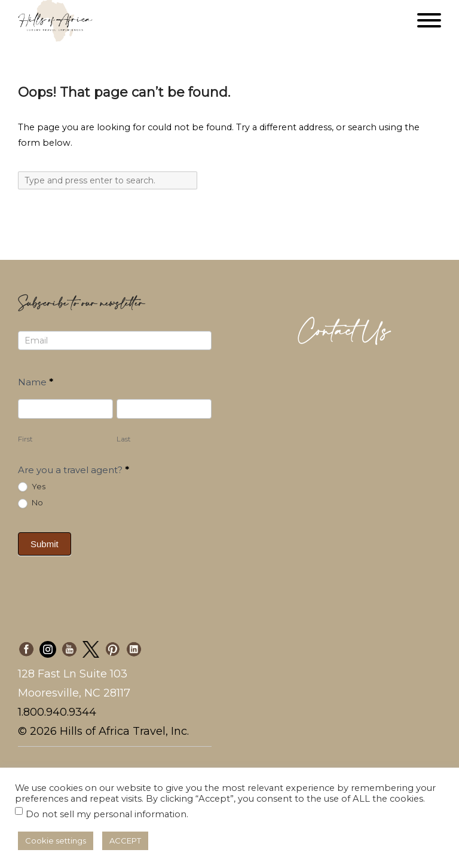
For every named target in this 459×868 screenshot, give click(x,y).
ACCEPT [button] (125, 841)
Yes (32, 487)
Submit (45, 544)
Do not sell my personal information (106, 814)
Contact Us (344, 332)
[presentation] (207, 550)
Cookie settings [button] (56, 841)
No (30, 503)
